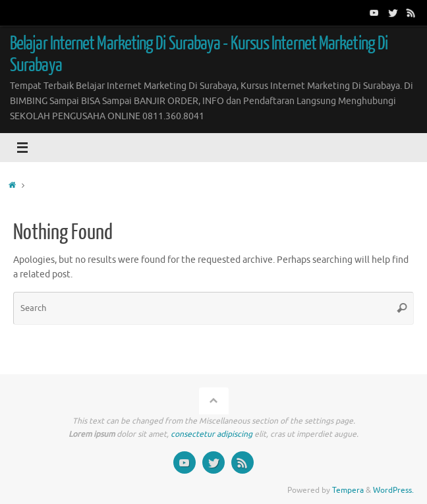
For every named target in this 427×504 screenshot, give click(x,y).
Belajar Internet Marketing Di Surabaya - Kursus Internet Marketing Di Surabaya (199, 54)
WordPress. (393, 490)
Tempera (348, 490)
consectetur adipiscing (212, 434)
